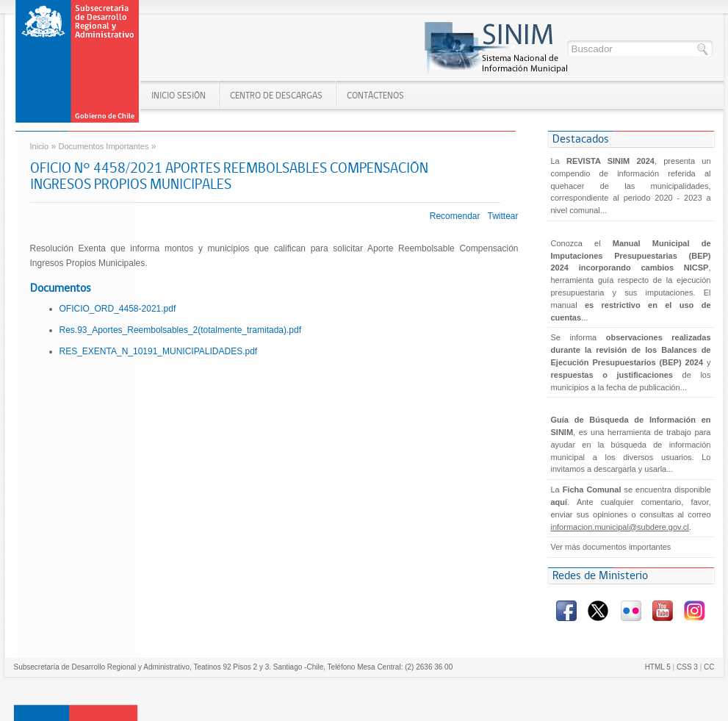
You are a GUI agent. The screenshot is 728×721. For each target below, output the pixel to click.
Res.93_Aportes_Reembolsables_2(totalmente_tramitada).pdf (181, 330)
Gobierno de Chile (79, 62)
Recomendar (455, 216)
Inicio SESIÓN (179, 95)
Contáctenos (375, 95)
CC (709, 667)
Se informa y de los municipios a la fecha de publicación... (631, 362)
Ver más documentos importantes (611, 547)
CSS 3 (687, 667)
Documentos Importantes (104, 146)
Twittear (502, 216)
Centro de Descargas (276, 95)
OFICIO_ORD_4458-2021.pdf (118, 309)
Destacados (581, 139)
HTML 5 (658, 667)
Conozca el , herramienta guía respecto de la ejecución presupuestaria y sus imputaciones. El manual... (631, 280)
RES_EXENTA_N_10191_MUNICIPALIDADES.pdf (159, 351)
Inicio (40, 146)
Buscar (703, 50)
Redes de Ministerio (600, 575)
